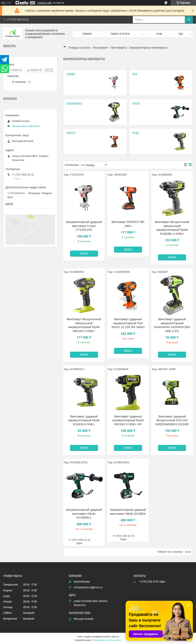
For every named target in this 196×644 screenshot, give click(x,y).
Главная (87, 34)
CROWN (71, 74)
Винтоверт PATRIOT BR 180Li (128, 224)
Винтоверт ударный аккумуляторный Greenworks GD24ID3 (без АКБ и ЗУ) (172, 325)
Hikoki (136, 104)
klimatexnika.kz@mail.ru (26, 126)
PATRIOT (71, 133)
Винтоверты (119, 48)
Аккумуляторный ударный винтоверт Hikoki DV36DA (128, 512)
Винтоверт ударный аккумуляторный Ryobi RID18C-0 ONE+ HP (128, 420)
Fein (135, 74)
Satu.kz (115, 637)
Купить (84, 254)
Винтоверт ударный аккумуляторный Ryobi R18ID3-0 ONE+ (84, 420)
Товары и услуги (120, 34)
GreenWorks (74, 104)
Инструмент (101, 48)
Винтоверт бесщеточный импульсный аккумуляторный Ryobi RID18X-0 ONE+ (84, 325)
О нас (159, 34)
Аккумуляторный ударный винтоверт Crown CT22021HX (84, 226)
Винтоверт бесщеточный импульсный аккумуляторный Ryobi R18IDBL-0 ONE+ (172, 228)
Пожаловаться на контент (107, 640)
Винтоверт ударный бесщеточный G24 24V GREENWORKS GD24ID (172, 420)
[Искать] (189, 20)
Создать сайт (45, 3)
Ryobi (136, 133)
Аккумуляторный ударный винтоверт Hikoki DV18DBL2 (84, 514)
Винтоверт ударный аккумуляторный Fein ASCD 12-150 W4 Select (128, 323)
